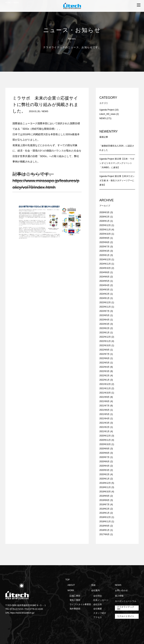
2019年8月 (104, 500)
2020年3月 (104, 470)
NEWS (45, 111)
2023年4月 (104, 320)
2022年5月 (104, 363)
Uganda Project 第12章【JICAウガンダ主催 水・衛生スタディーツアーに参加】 (117, 181)
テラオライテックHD (126, 608)
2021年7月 (104, 406)
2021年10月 (105, 393)
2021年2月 (104, 427)
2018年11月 (105, 522)
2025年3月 (104, 251)
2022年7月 (104, 354)
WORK (71, 590)
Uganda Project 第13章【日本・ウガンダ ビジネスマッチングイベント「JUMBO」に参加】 (117, 163)
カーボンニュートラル (126, 601)
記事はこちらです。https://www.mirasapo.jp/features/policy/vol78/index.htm (46, 181)
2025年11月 (105, 230)
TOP (67, 580)
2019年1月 (104, 513)
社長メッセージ (101, 600)
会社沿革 (98, 604)
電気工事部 (75, 600)
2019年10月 (105, 492)
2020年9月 (104, 449)
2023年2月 (104, 328)
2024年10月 (105, 268)
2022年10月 (105, 345)
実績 (93, 585)
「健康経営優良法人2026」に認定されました (117, 148)
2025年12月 (105, 225)
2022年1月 (104, 380)
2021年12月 (105, 384)
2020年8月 (104, 453)
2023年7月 (104, 311)
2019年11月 (105, 487)
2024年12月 (105, 259)
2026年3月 (104, 212)
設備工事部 (75, 596)
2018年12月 (105, 517)
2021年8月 (104, 401)
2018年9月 (104, 526)
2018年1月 (104, 530)
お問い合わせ (121, 590)
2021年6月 (104, 410)
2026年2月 (104, 217)
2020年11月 (105, 440)
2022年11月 (105, 341)
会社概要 (98, 609)
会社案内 (95, 590)
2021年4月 (104, 419)
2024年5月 (104, 281)
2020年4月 (104, 466)
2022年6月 (104, 358)
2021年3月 (104, 423)
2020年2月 (104, 474)
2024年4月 (104, 285)
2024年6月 (104, 277)
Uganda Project (107, 110)
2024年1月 (104, 298)
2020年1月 (104, 479)
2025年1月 (104, 255)
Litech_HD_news (108, 114)
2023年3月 (104, 324)
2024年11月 (105, 264)
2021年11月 (105, 388)
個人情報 (119, 596)
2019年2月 (104, 509)
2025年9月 (104, 238)
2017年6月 (104, 534)
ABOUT (71, 585)
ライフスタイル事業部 (80, 604)
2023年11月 (105, 307)
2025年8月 (104, 242)
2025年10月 (105, 234)
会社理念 (98, 596)
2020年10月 (105, 444)
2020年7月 (104, 457)
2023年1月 (104, 333)
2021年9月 (104, 397)
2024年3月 (104, 290)
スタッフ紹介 (100, 613)
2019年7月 (104, 504)
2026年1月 (104, 221)
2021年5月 (104, 414)
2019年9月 (104, 496)
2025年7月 (104, 247)
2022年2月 (104, 376)
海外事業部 (75, 609)
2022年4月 (104, 367)
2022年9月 (104, 350)
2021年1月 (104, 431)
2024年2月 (104, 294)
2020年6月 (104, 462)
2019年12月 (105, 483)
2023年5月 (104, 315)
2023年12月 (105, 302)
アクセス (98, 617)
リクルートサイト (126, 616)
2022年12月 (105, 337)
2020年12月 (105, 436)
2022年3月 (104, 371)
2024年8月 (104, 272)
